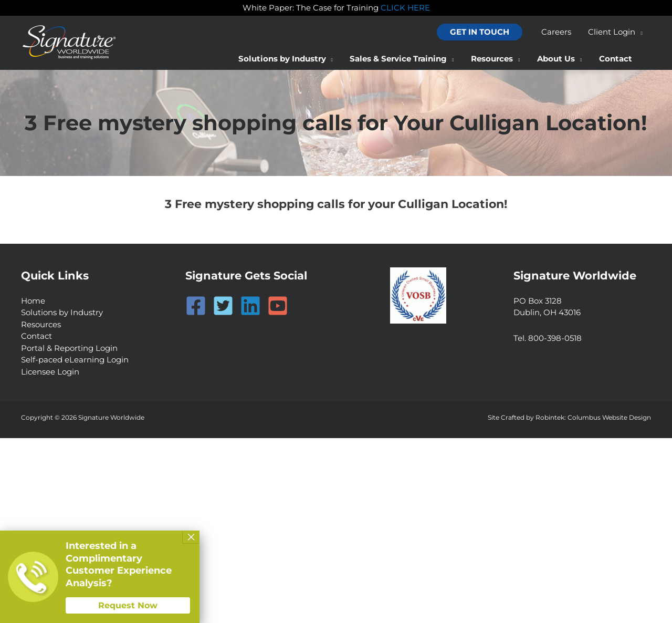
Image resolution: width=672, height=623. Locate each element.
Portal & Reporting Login (69, 348)
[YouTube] (278, 306)
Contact (36, 336)
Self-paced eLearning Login (75, 360)
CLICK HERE (405, 8)
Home (33, 301)
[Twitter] (223, 306)
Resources (41, 324)
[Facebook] (196, 306)
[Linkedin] (250, 306)
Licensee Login (50, 372)
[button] (482, 32)
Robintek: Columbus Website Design (593, 417)
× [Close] (191, 537)
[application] (640, 32)
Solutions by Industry (62, 312)
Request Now (128, 605)
